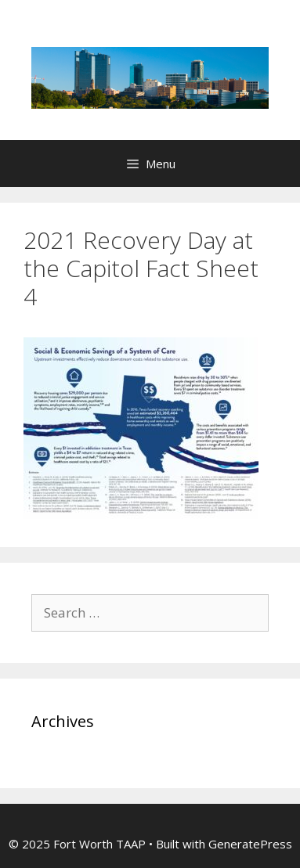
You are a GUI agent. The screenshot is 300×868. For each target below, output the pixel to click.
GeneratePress (250, 844)
